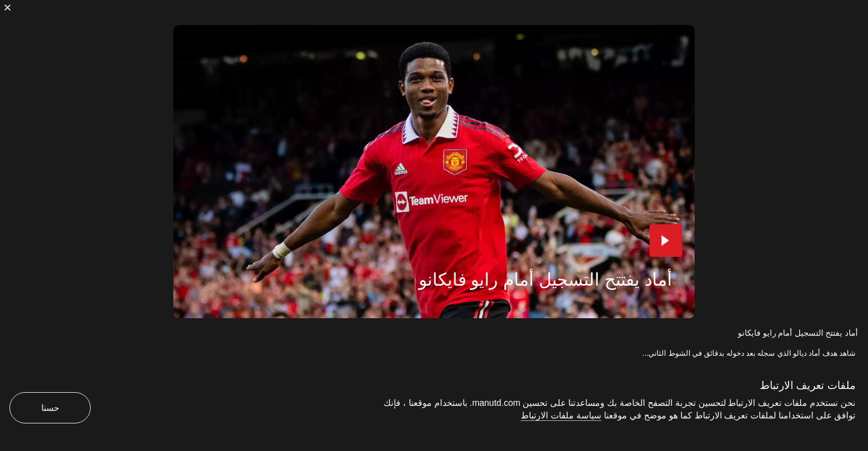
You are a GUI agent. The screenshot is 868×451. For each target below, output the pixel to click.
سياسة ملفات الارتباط (561, 415)
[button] (666, 241)
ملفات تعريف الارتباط (808, 386)
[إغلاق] (8, 8)
